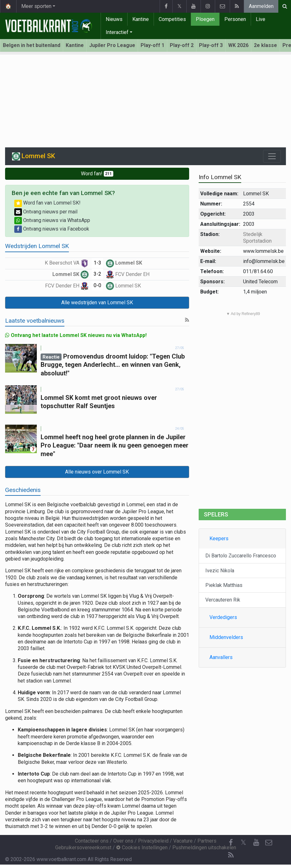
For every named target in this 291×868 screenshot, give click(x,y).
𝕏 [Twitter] (243, 842)
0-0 (97, 285)
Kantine (141, 19)
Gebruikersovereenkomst (83, 848)
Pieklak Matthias (224, 585)
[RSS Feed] (231, 855)
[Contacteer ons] (269, 843)
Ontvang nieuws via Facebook (52, 229)
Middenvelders (226, 637)
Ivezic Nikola (220, 571)
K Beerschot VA (67, 263)
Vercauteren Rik (223, 600)
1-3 (97, 263)
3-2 (97, 274)
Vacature (183, 841)
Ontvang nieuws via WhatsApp (52, 220)
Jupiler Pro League (112, 45)
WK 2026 (238, 45)
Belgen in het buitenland (32, 45)
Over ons (123, 841)
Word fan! (97, 174)
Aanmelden (261, 6)
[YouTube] (256, 843)
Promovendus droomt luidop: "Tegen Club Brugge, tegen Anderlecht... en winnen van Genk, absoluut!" (113, 365)
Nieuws (114, 19)
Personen (235, 19)
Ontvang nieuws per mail (46, 212)
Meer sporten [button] (36, 6)
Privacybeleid (153, 841)
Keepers (219, 538)
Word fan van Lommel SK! (47, 203)
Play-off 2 (182, 45)
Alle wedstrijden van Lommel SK (97, 303)
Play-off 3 (211, 45)
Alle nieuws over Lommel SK (97, 472)
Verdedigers (223, 617)
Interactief (117, 32)
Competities (172, 19)
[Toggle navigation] (272, 156)
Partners (207, 841)
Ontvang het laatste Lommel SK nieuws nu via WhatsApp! (76, 335)
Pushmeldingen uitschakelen (204, 848)
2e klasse (265, 45)
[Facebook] (231, 843)
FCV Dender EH (128, 274)
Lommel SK (124, 263)
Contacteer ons (92, 841)
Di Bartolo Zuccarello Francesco (241, 556)
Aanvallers (221, 657)
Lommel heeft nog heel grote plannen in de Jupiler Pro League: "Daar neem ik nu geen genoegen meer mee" (115, 445)
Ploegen (205, 19)
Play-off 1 (152, 45)
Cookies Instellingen (142, 848)
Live (261, 19)
